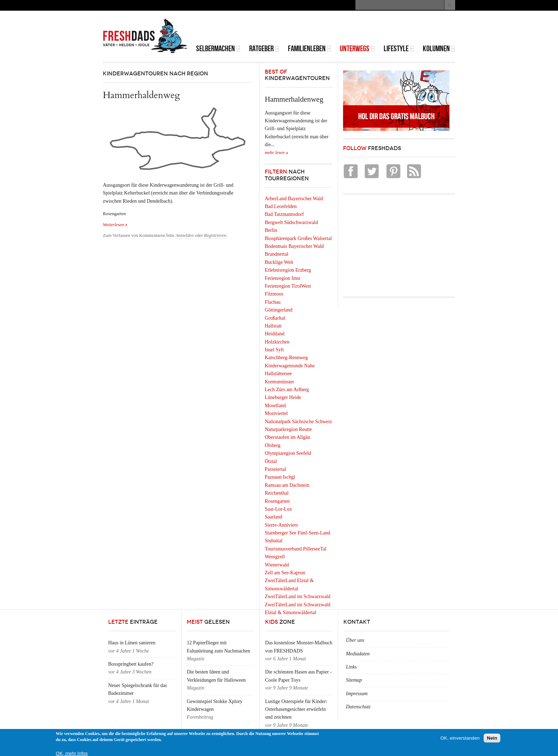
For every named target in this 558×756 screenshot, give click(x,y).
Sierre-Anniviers (281, 525)
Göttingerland (279, 310)
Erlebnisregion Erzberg (288, 270)
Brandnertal (277, 254)
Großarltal (275, 318)
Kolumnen (439, 49)
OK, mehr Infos (72, 753)
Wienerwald (277, 565)
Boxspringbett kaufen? (131, 664)
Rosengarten (277, 501)
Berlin (271, 230)
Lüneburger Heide (283, 397)
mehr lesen (275, 153)
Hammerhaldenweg (141, 95)
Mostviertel (276, 413)
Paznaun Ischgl (280, 477)
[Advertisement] (372, 28)
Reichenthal (277, 493)
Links (351, 667)
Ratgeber (264, 49)
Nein (492, 738)
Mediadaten (358, 654)
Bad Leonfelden (281, 206)
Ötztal (271, 461)
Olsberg (273, 445)
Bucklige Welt (279, 262)
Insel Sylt (274, 350)
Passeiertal (275, 469)
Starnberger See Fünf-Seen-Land (298, 533)
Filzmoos (274, 294)
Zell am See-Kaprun (285, 573)
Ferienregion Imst (283, 278)
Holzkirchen (277, 342)
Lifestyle (399, 49)
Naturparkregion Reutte (288, 429)
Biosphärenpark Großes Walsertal (298, 238)
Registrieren (215, 235)
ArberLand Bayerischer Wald (294, 199)
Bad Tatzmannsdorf (284, 214)
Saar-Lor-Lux (278, 509)
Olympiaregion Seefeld (288, 453)
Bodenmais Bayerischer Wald (294, 246)
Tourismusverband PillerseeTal (296, 549)
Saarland (273, 517)
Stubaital (274, 541)
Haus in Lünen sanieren (132, 643)
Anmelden (185, 235)
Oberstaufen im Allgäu (288, 437)
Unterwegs (357, 49)
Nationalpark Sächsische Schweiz (298, 422)
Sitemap (354, 680)
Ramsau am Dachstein (287, 485)
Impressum (357, 694)
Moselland (275, 406)
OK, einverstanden (460, 738)
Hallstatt (273, 326)
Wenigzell (275, 557)
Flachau (273, 302)
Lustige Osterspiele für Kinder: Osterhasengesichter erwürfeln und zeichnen (296, 709)
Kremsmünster (279, 382)
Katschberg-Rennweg (286, 358)
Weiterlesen (115, 224)
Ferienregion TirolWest (288, 286)
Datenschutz (358, 707)
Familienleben (309, 49)
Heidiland (275, 334)
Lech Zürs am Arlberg (287, 390)
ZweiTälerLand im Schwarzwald (298, 597)
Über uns (355, 640)
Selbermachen (218, 49)
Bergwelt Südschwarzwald (291, 222)
